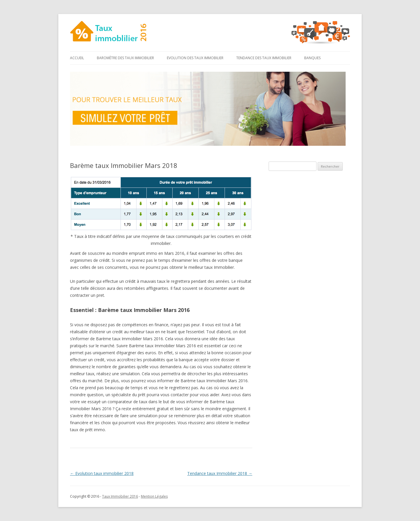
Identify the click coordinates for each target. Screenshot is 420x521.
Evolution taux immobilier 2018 (102, 473)
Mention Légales (154, 496)
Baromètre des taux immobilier (125, 58)
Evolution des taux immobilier (195, 58)
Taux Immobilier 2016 (120, 496)
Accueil (77, 58)
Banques (312, 58)
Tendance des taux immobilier (264, 58)
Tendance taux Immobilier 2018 (220, 473)
